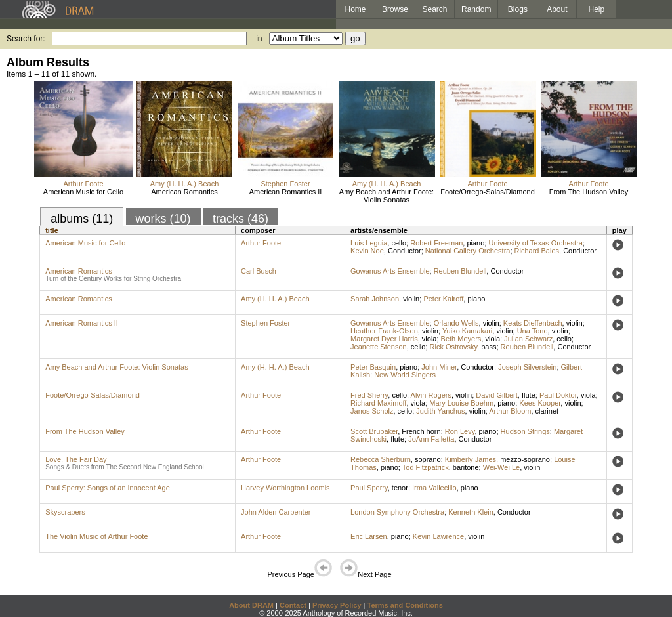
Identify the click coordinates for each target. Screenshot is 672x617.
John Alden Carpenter (276, 512)
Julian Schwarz (528, 339)
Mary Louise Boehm (461, 403)
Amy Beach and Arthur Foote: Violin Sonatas (387, 196)
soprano (428, 459)
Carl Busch (259, 271)
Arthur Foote (83, 184)
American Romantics (184, 192)
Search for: (26, 39)
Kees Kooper (540, 403)
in (259, 39)
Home (355, 9)
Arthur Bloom (510, 411)
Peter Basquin (373, 367)
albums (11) (82, 219)
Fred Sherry (369, 395)
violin (411, 299)
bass (489, 347)
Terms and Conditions (405, 605)
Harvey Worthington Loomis (285, 488)
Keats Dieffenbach (533, 323)
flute (529, 395)
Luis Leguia (369, 243)
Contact (293, 605)
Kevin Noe (367, 251)
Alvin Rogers (431, 395)
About (557, 9)
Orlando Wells (456, 323)
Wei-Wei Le (501, 467)
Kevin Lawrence (438, 536)
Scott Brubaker (374, 431)
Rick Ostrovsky (454, 347)
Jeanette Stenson (379, 347)
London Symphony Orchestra (397, 512)
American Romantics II (286, 192)
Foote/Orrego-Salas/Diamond (488, 192)
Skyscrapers (65, 512)
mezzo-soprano (525, 459)
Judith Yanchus (440, 411)
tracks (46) (241, 219)
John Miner (439, 367)
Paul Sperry (369, 488)
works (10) (163, 219)
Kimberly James (471, 459)
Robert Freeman (436, 243)
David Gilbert (497, 395)
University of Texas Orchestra (535, 243)
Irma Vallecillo (434, 488)
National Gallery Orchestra (468, 251)
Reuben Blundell (460, 271)
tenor (400, 488)
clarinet (547, 411)
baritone (466, 467)
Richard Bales (537, 251)
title (52, 230)
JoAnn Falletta (431, 439)
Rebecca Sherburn (381, 459)
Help (597, 9)
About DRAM (251, 605)
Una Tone (533, 331)
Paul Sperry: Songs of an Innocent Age (108, 488)
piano (475, 243)
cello (399, 243)
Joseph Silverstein (527, 367)
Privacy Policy (337, 605)
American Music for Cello (83, 192)
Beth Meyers (461, 339)
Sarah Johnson (375, 299)
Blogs (518, 9)
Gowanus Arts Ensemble (390, 271)
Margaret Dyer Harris (384, 339)
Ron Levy (460, 431)
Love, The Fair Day (76, 459)
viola (430, 339)
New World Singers (405, 375)
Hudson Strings (525, 431)
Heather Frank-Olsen (384, 331)
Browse (395, 9)
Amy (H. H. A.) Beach (185, 184)
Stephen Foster (285, 184)
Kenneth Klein (471, 512)
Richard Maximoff (378, 403)
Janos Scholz (372, 411)
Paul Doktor (558, 395)
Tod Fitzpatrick (426, 467)
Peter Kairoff (443, 299)
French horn (421, 431)
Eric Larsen (369, 536)
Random (476, 9)
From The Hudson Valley (589, 192)
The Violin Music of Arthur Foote (96, 536)
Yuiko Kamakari (467, 331)
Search (435, 9)
